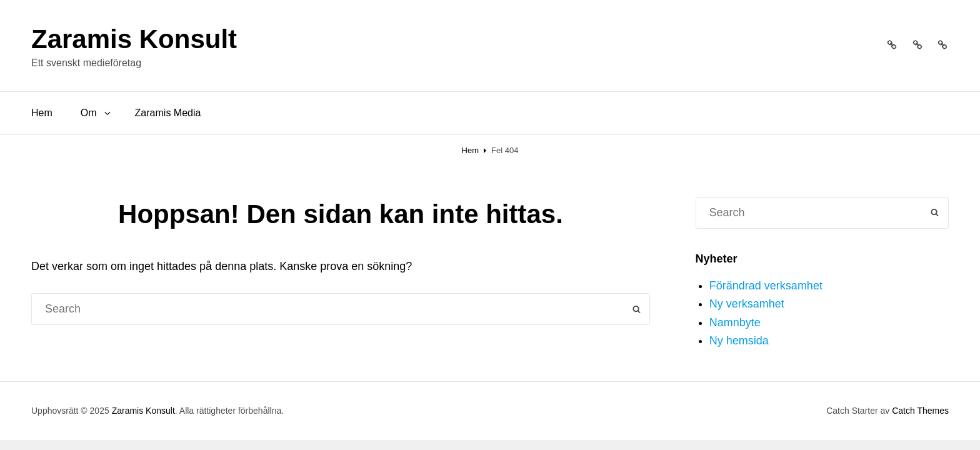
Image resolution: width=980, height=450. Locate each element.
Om (97, 113)
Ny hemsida (739, 341)
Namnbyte (735, 322)
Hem (42, 113)
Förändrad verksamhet (766, 286)
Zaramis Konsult (134, 39)
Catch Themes (920, 411)
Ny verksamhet (747, 304)
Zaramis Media (168, 113)
